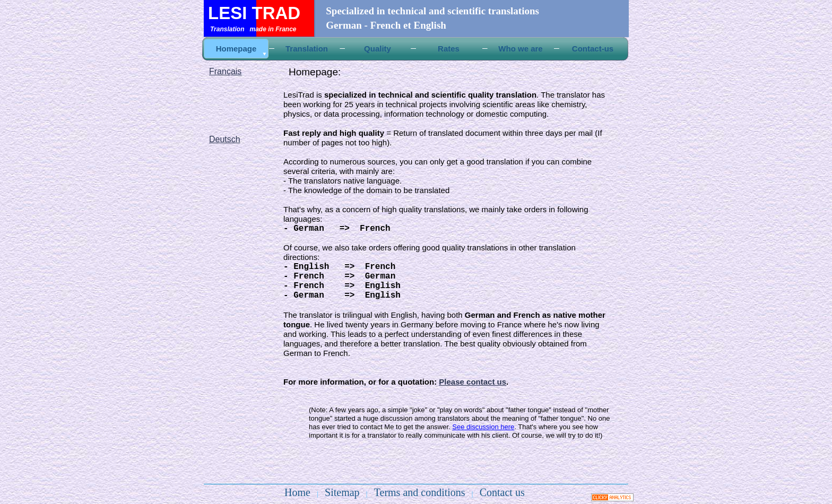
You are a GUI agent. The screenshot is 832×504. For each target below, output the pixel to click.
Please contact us (473, 382)
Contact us (502, 492)
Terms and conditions (420, 492)
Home (297, 492)
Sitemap (342, 492)
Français (225, 71)
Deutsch (225, 139)
